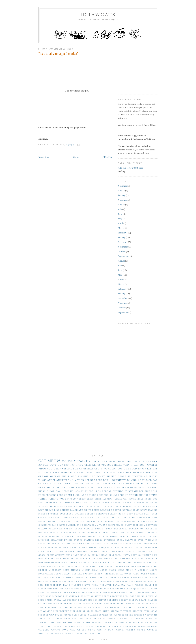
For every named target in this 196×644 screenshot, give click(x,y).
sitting (112, 476)
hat (72, 465)
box (76, 469)
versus (118, 626)
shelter (63, 604)
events (78, 540)
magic (93, 566)
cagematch (45, 518)
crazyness (56, 529)
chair (89, 473)
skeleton (142, 604)
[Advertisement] (145, 68)
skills (42, 608)
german (69, 551)
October (122, 251)
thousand (55, 622)
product (104, 589)
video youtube (49, 469)
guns (69, 555)
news (101, 574)
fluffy (74, 548)
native (93, 574)
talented (61, 619)
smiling (63, 608)
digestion (88, 533)
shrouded (109, 604)
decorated (121, 529)
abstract (51, 503)
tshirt (43, 499)
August (121, 190)
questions (140, 589)
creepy (68, 529)
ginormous (95, 551)
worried (152, 630)
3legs (82, 499)
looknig (72, 566)
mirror (76, 570)
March (121, 228)
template (112, 619)
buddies (90, 514)
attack (91, 506)
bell (155, 506)
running (142, 596)
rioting (89, 596)
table (42, 619)
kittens (152, 469)
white (92, 630)
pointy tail (46, 589)
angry (154, 503)
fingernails (150, 544)
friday (119, 548)
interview (62, 562)
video (93, 461)
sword (133, 495)
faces (42, 544)
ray (78, 593)
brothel (53, 514)
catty (100, 521)
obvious (114, 577)
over (49, 581)
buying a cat (136, 480)
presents (52, 495)
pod (155, 585)
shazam (53, 604)
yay (86, 634)
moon (113, 570)
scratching (85, 600)
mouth (154, 570)
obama (93, 577)
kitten (43, 465)
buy (61, 465)
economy (133, 536)
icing (116, 559)
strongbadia (47, 615)
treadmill (121, 622)
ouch (42, 581)
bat (135, 506)
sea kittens (101, 600)
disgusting (123, 533)
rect (85, 593)
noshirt (153, 574)
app (87, 480)
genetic (59, 551)
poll (154, 491)
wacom (136, 626)
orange (44, 476)
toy (88, 622)
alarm (93, 503)
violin (127, 626)
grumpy (60, 555)
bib (47, 510)
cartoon (116, 518)
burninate (119, 480)
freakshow (129, 488)
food (134, 469)
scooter (72, 600)
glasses (123, 551)
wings (43, 480)
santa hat (60, 600)
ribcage (57, 596)
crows (78, 529)
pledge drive (143, 585)
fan (57, 544)
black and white (81, 510)
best (41, 510)
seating (114, 600)
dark (109, 529)
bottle (117, 510)
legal (42, 566)
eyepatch (131, 540)
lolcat (107, 491)
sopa (124, 608)
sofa (105, 608)
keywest (105, 562)
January (122, 195)
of (122, 577)
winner (120, 630)
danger (100, 529)
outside (118, 491)
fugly (128, 548)
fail (93, 488)
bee (140, 506)
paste (83, 581)
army (69, 506)
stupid (68, 615)
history (54, 559)
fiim (106, 544)
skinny (52, 608)
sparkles (143, 608)
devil (53, 533)
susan (117, 615)
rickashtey (70, 596)
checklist (143, 521)
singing (120, 604)
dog (113, 473)
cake (57, 518)
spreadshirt (78, 611)
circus (61, 525)
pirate (86, 585)
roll (126, 596)
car (155, 480)
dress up (94, 536)
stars (90, 611)
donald (153, 533)
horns (71, 559)
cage (155, 514)
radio (42, 593)
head (104, 555)
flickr (43, 548)
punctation (116, 589)
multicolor (46, 574)
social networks (89, 608)
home (65, 491)
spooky (123, 495)
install (153, 559)
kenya (95, 562)
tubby (42, 626)
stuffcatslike (137, 476)
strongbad (151, 611)
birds (58, 510)
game (50, 551)
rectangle (95, 593)
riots (98, 596)
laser (121, 473)
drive (105, 536)
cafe (149, 480)
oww (55, 581)
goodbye (141, 551)
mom (95, 570)
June (120, 214)
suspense (127, 615)
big (51, 510)
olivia (128, 577)
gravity (153, 551)
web (73, 630)
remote (146, 593)
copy (142, 525)
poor (42, 495)
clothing (101, 469)
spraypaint (45, 611)
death (130, 484)
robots (106, 596)
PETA (41, 503)
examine (89, 540)
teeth (88, 619)
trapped (108, 622)
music (57, 574)
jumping (86, 562)
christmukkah (47, 525)
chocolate (101, 473)
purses (128, 589)
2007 (76, 499)
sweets (138, 615)
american (129, 503)
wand (154, 626)
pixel (95, 585)
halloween (122, 465)
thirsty (43, 622)
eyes (141, 540)
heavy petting (132, 555)
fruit (154, 488)
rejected (135, 593)
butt (130, 514)
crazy (153, 461)
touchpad (133, 461)
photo (72, 476)
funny (103, 461)
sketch (153, 604)
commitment (99, 525)
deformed (152, 529)
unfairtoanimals (64, 626)
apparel (54, 506)
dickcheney (64, 533)
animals (44, 506)
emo (155, 536)
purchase (80, 495)
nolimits (152, 473)
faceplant (151, 540)
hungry (107, 559)
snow (73, 608)
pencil (126, 581)
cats (144, 461)
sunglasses (91, 615)
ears (123, 536)
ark (63, 506)
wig (100, 630)
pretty (93, 589)
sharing (153, 600)
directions (108, 533)
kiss (129, 562)
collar (86, 525)
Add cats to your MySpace (131, 168)
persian (153, 581)
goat (132, 551)
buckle (79, 514)
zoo (98, 634)
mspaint (81, 461)
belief (147, 506)
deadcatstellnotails (110, 484)
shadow (134, 600)
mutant (66, 574)
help (155, 555)
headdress (115, 555)
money (104, 570)
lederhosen (150, 562)
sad (93, 476)
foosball (92, 548)
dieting (77, 533)
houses (75, 491)
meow (54, 461)
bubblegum (67, 514)
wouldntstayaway (50, 634)
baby (100, 506)
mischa (86, 570)
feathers (104, 488)
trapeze (97, 622)
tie (65, 622)
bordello (106, 510)
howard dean (94, 559)
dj (146, 533)
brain (136, 510)
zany (92, 634)
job (78, 562)
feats (99, 544)
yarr (80, 634)
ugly (50, 626)
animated (63, 480)
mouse (67, 461)
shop (72, 604)
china (154, 521)
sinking (131, 604)
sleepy (55, 473)
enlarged (57, 540)
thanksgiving (148, 495)
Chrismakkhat (104, 499)
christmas (86, 469)
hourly (80, 559)
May (120, 219)
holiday (55, 491)
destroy (44, 533)
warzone (44, 630)
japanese (152, 465)
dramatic (81, 536)
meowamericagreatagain (142, 566)
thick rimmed (149, 619)
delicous (143, 484)
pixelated (106, 585)
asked (77, 506)
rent (155, 593)
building (102, 514)
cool (136, 525)
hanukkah (94, 555)
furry (42, 551)
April (120, 223)
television (99, 619)
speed (154, 608)
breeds (43, 514)
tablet (50, 619)
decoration (136, 529)
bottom (127, 510)
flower (64, 548)
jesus (72, 562)
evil (72, 488)
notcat (70, 577)
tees (81, 619)
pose (67, 589)
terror (123, 619)
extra (120, 540)
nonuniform (131, 574)
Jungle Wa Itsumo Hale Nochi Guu (136, 499)
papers (75, 581)
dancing (78, 484)
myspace (138, 473)
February (122, 233)
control (56, 484)
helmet (147, 555)
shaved (43, 604)
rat (73, 593)
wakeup (146, 626)
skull (113, 495)
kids (114, 562)
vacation (101, 626)
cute (53, 465)
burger (113, 514)
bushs (122, 514)
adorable (82, 503)
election (146, 536)
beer (99, 480)
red (105, 593)
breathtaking (149, 510)
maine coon (106, 566)
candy (105, 518)
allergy (104, 503)
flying (116, 488)
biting (66, 510)
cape (80, 473)
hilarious (138, 465)
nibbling (110, 574)
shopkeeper (83, 604)
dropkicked (59, 488)
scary (101, 476)
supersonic (106, 615)
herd (42, 559)
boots (65, 473)
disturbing (137, 533)
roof (133, 596)
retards (92, 495)
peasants (107, 581)
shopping (96, 604)
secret (124, 600)
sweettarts (150, 615)
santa (49, 600)
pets (41, 585)
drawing (44, 488)
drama (69, 536)
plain (130, 585)
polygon (59, 589)
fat (66, 465)
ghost (79, 551)
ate (84, 506)
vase (110, 626)
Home (76, 157)
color (112, 469)
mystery (77, 574)
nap (85, 574)
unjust (80, 626)
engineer (44, 540)
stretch (138, 611)
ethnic (68, 540)
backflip (109, 506)
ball (119, 506)
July (120, 209)
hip (47, 559)
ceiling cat (113, 521)
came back (87, 518)
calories (66, 518)
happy (142, 469)
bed (93, 480)
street (127, 611)
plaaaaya (119, 585)
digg (98, 533)
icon (123, 559)
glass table (110, 551)
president (66, 495)
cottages (152, 525)
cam (76, 518)
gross (42, 555)
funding (139, 548)
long (62, 566)
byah (147, 514)
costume (123, 469)
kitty (80, 465)
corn (67, 484)
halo (83, 555)
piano (67, 585)
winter (131, 630)
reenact (113, 593)
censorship (128, 521)
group (50, 555)
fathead (77, 544)
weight (82, 630)
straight (116, 611)
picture (44, 473)
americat (143, 503)
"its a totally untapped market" (59, 54)
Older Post (107, 157)
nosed (143, 574)
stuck (59, 615)
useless (90, 626)
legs (98, 491)
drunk (114, 536)
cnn (79, 525)
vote (63, 499)
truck (145, 622)
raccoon (152, 589)
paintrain (131, 491)
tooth (81, 622)
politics (145, 491)
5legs (90, 499)
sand (42, 600)
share (143, 600)
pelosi (117, 581)
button (139, 514)
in (82, 491)
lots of (83, 566)
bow (73, 473)
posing (75, 589)
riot (81, 596)
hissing (43, 491)
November (123, 186)
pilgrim (76, 585)
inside (144, 559)
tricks (153, 476)
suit (75, 615)
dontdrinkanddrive (51, 536)
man (129, 473)
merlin (43, 570)
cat (42, 461)
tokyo (72, 622)
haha (76, 555)
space (132, 608)
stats (98, 611)
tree (88, 465)
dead (89, 484)
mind (66, 570)
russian (153, 596)
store (122, 476)
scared (104, 495)
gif (85, 551)
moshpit (131, 570)
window (109, 630)
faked (50, 544)
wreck (72, 634)
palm (67, 581)
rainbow (52, 593)
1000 (70, 499)
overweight (58, 476)
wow (65, 634)
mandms (120, 566)
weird (96, 465)
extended (109, 540)
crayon (43, 529)
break (107, 480)
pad (61, 581)
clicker (71, 525)
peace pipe (94, 581)
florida (53, 548)
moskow (143, 570)
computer (114, 525)
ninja (120, 574)
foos (82, 548)
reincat (124, 593)
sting (106, 611)
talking (73, 619)
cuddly (89, 529)
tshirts (53, 499)
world (141, 630)
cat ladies (129, 518)
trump (154, 622)
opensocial (141, 577)
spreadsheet (61, 611)
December (123, 242)
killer (122, 562)
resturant (45, 596)
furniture (151, 548)
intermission (47, 562)
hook (63, 559)
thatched (134, 619)
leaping (137, 562)
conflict (126, 525)
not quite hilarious (52, 577)
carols (43, 484)
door (154, 484)
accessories (66, 503)
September (123, 256)
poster (84, 589)
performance (139, 581)
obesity (103, 577)
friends (144, 488)
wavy (65, 630)
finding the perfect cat (126, 544)
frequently (107, 548)
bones (96, 510)
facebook (83, 488)
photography (53, 585)
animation (77, 480)
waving (56, 630)
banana (127, 506)
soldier (115, 608)
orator (153, 577)
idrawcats (98, 15)
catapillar (144, 518)
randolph (64, 593)
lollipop (52, 566)
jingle (89, 491)
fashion (66, 544)
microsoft (55, 570)
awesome (66, 469)
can (97, 518)
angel (51, 480)
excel (99, 540)
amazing (116, 503)
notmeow (82, 577)
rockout (117, 596)
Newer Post (44, 157)
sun (81, 615)
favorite (89, 544)
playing (83, 476)
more (121, 570)
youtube (107, 465)
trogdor (134, 622)
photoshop (117, 461)
